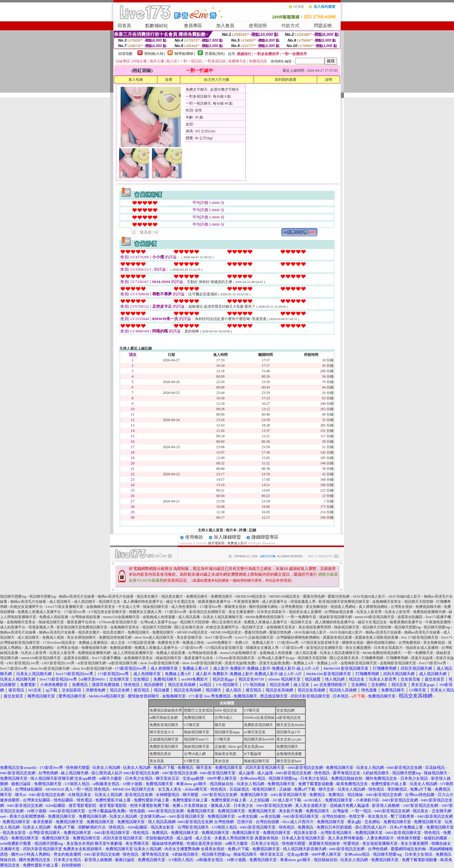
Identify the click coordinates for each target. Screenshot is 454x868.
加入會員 (225, 26)
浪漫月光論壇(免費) (240, 663)
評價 (243, 530)
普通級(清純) (215, 54)
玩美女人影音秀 (369, 612)
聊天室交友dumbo (290, 725)
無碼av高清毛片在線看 (77, 596)
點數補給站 (157, 26)
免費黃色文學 (169, 643)
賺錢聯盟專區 (265, 537)
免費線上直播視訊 (93, 643)
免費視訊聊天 (197, 596)
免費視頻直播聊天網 (429, 612)
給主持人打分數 (217, 80)
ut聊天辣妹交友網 (164, 718)
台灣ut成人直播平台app (159, 622)
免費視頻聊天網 (428, 607)
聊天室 (220, 725)
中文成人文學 (129, 607)
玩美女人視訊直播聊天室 (223, 617)
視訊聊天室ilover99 (259, 739)
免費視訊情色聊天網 (115, 637)
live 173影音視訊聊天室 (420, 637)
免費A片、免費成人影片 (254, 643)
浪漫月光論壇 (422, 658)
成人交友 (118, 643)
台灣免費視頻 (292, 607)
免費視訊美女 (160, 754)
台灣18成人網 (195, 754)
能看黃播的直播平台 (214, 602)
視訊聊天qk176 (288, 732)
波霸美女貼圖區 (410, 617)
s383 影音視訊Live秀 (23, 663)
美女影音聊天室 (189, 637)
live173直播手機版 (106, 658)
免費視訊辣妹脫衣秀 (166, 710)
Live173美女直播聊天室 (65, 607)
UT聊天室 (252, 710)
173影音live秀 (210, 607)
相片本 (231, 530)
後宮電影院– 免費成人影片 (227, 543)
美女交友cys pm (289, 739)
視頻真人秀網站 (343, 607)
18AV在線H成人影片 (369, 596)
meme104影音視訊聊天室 (375, 617)
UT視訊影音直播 (141, 643)
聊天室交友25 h (162, 732)
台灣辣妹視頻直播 (86, 617)
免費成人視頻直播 (54, 617)
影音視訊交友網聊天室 (207, 612)
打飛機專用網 (372, 658)
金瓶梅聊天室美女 (387, 602)
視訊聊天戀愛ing (14, 596)
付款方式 (290, 26)
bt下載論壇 (252, 754)
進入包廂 (136, 80)
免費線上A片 (304, 663)
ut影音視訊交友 (289, 718)
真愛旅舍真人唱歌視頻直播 (377, 637)
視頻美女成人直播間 (305, 612)
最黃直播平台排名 (81, 622)
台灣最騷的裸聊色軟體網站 (298, 637)
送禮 (169, 80)
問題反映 (323, 26)
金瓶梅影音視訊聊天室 (359, 663)
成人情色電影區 (184, 607)
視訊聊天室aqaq (227, 732)
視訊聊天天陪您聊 (419, 602)
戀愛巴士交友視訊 (198, 710)
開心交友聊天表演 (226, 622)
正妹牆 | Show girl (228, 747)
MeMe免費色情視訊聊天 (265, 617)
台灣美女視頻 (402, 607)
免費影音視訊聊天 (164, 725)
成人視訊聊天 (60, 602)
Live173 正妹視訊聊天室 (254, 637)
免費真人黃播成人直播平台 (39, 612)
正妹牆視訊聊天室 (164, 739)
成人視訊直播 (189, 617)
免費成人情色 (193, 643)
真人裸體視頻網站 (373, 607)
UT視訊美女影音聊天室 (107, 612)
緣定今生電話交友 (181, 602)
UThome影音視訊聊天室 (118, 622)
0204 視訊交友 (226, 710)
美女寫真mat (254, 747)
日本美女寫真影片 (271, 612)
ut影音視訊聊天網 (91, 663)
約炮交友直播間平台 (27, 607)
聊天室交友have (289, 761)
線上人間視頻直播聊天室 (133, 653)
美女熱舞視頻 (317, 607)
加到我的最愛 (285, 80)
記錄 (253, 530)
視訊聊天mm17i (196, 739)
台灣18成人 (224, 718)
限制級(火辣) (155, 54)
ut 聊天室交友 (255, 732)
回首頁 (124, 26)
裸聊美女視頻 (235, 607)
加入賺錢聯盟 (227, 537)
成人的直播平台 (275, 602)
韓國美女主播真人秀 (145, 612)
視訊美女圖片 (147, 596)
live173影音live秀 (219, 637)
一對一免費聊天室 (302, 617)
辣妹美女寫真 (225, 754)
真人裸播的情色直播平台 (143, 602)
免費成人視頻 (53, 637)
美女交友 (222, 761)
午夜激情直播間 (246, 602)
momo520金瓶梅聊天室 (121, 617)
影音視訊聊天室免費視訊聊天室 (344, 602)
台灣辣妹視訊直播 (339, 612)
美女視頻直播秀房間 (315, 627)
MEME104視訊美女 (251, 596)
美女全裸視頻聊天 (81, 637)
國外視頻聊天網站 (263, 607)
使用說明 (258, 26)
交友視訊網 (285, 710)
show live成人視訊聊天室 (154, 637)
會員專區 (193, 26)
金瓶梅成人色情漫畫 (159, 617)
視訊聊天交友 (109, 602)
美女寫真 (157, 761)
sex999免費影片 (219, 643)
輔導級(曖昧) (185, 54)
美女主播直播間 (241, 612)
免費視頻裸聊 (121, 648)
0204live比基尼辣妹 (259, 718)
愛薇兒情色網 (314, 596)
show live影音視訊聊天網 (159, 663)
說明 (329, 80)
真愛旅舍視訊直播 (337, 637)
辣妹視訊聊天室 (156, 607)
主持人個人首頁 (210, 530)
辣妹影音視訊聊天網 (336, 617)
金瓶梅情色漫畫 (289, 754)
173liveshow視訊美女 (59, 643)
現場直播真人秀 (303, 602)
